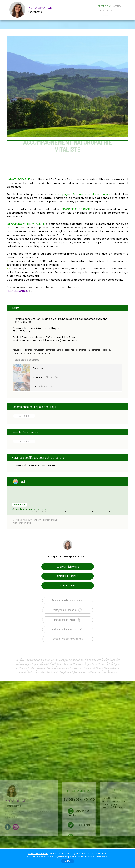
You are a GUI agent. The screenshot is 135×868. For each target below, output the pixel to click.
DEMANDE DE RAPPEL (68, 576)
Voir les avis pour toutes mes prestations (35, 520)
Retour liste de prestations (68, 639)
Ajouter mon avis (22, 523)
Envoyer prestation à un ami (68, 600)
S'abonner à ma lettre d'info (67, 629)
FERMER (68, 861)
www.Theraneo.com (38, 854)
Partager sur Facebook (67, 610)
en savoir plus (103, 857)
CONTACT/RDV (106, 15)
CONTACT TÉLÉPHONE (68, 567)
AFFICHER (24, 416)
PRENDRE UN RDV (18, 291)
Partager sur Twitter (68, 620)
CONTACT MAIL (68, 586)
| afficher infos (51, 377)
